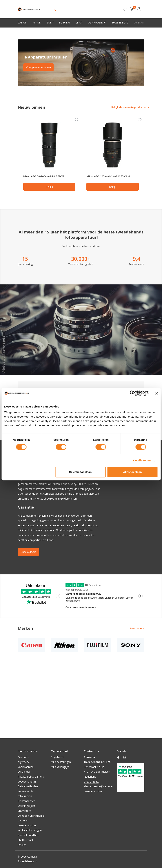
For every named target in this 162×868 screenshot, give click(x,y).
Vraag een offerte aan (39, 67)
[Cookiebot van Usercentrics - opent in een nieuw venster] (132, 393)
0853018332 (91, 782)
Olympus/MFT (97, 22)
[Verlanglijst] (125, 9)
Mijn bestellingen (61, 762)
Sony (50, 22)
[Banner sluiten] (156, 393)
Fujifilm (64, 22)
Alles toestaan (132, 472)
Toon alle (136, 632)
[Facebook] (118, 758)
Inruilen (22, 845)
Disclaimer (24, 772)
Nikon (37, 22)
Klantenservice (26, 801)
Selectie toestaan (80, 472)
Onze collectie (29, 556)
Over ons (23, 757)
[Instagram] (125, 758)
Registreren (58, 757)
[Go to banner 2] (81, 63)
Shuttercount (26, 840)
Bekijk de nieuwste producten (123, 108)
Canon (22, 22)
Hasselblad (120, 22)
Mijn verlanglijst (60, 767)
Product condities (28, 835)
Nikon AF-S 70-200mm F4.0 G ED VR (47, 178)
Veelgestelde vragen (30, 830)
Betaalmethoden (28, 786)
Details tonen (142, 460)
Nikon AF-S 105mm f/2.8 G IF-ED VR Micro (110, 178)
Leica (79, 22)
